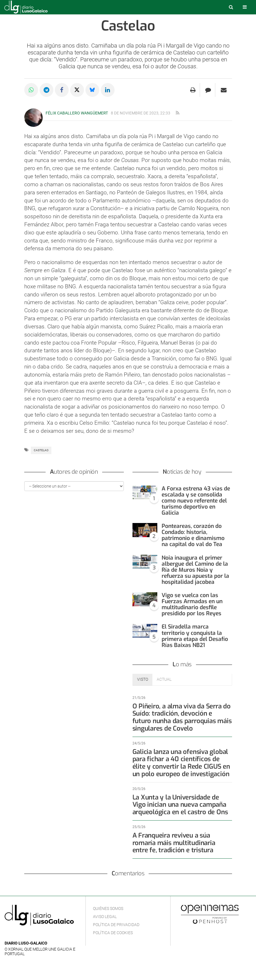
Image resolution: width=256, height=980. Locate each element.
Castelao (41, 450)
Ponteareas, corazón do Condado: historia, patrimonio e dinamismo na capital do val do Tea (193, 535)
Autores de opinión (74, 472)
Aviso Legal (105, 917)
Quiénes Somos (108, 908)
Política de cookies (113, 933)
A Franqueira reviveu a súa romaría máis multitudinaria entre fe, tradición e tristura (174, 843)
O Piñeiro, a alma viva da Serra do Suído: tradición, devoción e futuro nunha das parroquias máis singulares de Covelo (182, 717)
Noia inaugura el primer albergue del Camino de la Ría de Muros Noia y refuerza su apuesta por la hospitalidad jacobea (195, 570)
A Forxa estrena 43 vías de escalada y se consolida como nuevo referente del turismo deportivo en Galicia (196, 501)
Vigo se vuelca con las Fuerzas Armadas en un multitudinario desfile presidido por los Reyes (192, 604)
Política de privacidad (116, 925)
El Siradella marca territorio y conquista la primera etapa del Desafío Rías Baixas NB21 (195, 636)
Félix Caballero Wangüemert (77, 113)
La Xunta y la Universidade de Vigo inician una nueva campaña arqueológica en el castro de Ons (180, 805)
